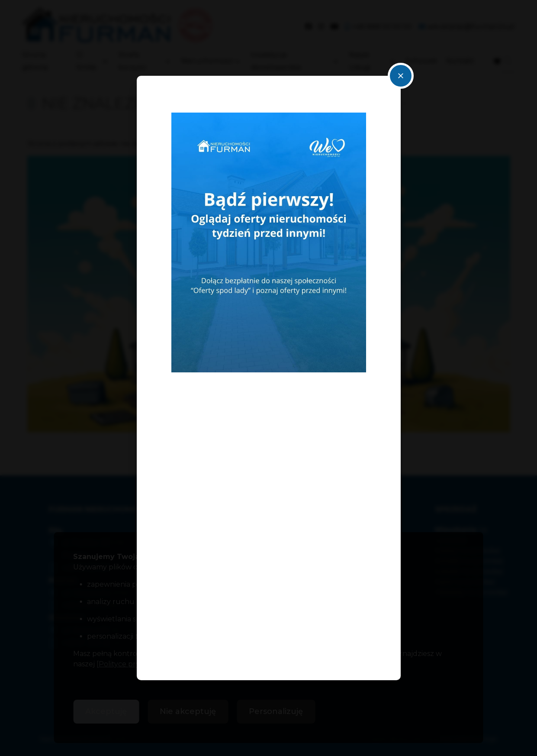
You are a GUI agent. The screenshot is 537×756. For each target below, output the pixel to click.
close (401, 76)
